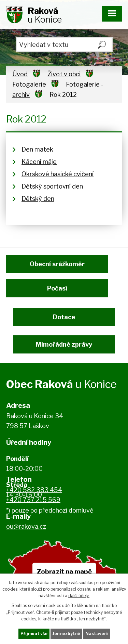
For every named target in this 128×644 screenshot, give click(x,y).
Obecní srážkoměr (57, 264)
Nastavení (97, 634)
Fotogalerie (29, 84)
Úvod (20, 74)
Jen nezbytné (66, 634)
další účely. (79, 596)
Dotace (64, 317)
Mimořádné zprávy (64, 344)
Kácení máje (39, 162)
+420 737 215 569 (33, 500)
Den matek (37, 149)
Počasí (57, 288)
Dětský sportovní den (52, 186)
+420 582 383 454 (34, 490)
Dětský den (38, 199)
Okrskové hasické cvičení (58, 174)
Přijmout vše (34, 634)
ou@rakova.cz (26, 526)
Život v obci (64, 74)
